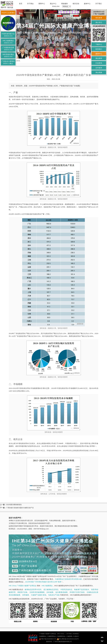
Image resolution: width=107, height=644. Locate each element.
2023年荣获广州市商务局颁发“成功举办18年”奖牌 (43, 582)
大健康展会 (42, 636)
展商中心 (42, 4)
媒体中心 (87, 4)
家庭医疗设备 (22, 592)
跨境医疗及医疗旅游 (77, 592)
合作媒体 (99, 68)
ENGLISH (56, 6)
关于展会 (30, 4)
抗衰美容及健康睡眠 (37, 592)
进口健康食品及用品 (51, 589)
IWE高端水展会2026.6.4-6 (8, 55)
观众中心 (53, 4)
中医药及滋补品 (66, 589)
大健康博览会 (51, 636)
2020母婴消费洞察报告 (14, 505)
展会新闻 (99, 58)
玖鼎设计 (76, 636)
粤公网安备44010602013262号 (68, 639)
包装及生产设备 (54, 595)
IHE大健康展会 (47, 586)
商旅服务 (65, 4)
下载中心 (99, 44)
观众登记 (99, 22)
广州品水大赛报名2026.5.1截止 (8, 62)
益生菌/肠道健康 (62, 592)
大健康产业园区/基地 (38, 595)
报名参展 (99, 18)
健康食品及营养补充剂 (33, 589)
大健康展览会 (61, 636)
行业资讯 (17, 61)
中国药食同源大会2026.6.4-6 (8, 35)
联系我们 (76, 634)
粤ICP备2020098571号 (48, 639)
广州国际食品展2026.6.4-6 (8, 49)
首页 (21, 4)
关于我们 (99, 4)
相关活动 (76, 4)
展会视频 (99, 72)
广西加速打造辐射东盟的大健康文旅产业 (20, 508)
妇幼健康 (50, 592)
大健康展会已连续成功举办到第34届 (68, 579)
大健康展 (69, 636)
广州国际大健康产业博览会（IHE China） (52, 634)
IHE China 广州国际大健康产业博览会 (23, 586)
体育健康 (26, 595)
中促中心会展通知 (8, 13)
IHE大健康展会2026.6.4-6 (8, 42)
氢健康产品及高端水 (82, 589)
